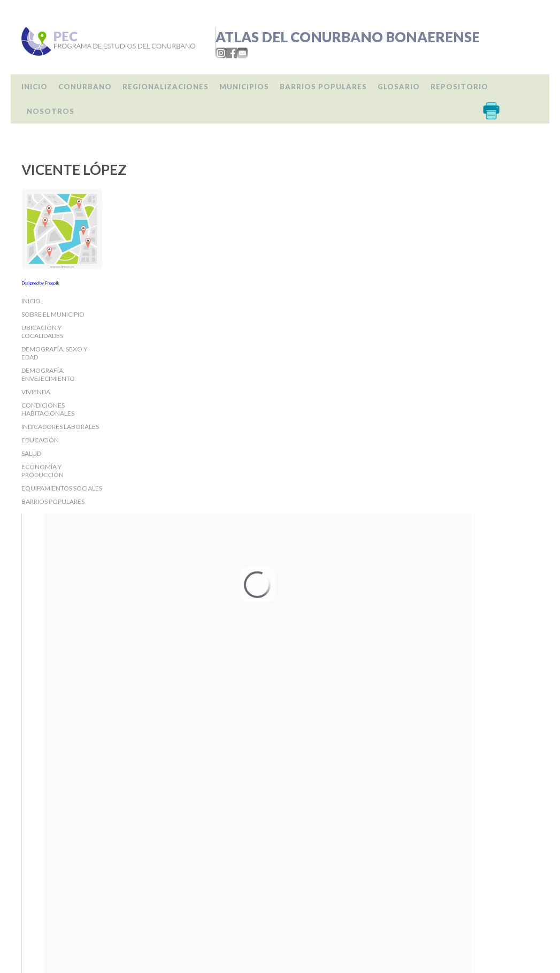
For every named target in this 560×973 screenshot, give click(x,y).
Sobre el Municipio (53, 314)
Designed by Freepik (40, 283)
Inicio (34, 87)
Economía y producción (43, 471)
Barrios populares (323, 87)
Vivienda (36, 392)
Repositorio (459, 87)
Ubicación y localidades (42, 332)
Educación (40, 440)
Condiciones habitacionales (48, 409)
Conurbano (85, 87)
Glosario (399, 87)
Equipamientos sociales (62, 488)
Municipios (244, 87)
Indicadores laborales (60, 427)
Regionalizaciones (166, 87)
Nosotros (51, 111)
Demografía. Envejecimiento (48, 374)
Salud (31, 453)
